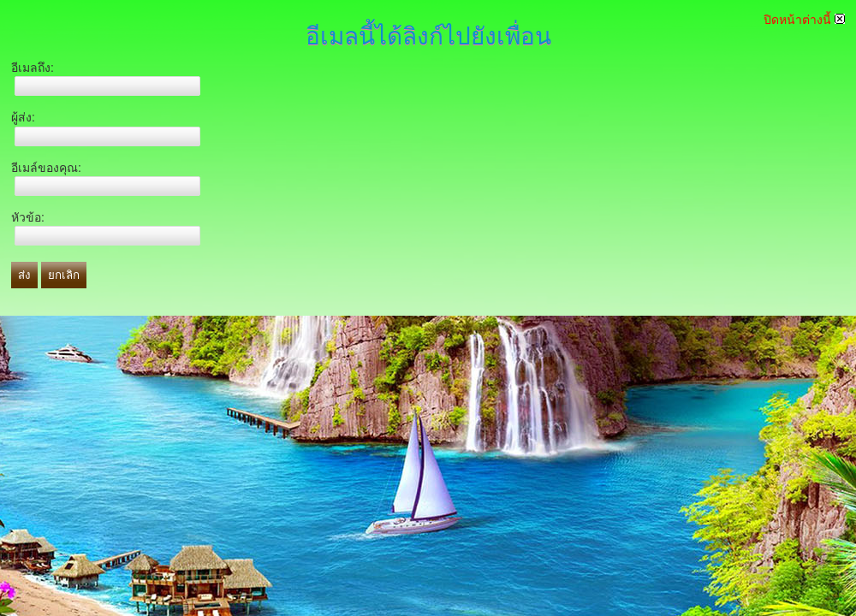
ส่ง (24, 275)
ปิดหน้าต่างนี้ (804, 20)
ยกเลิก (64, 275)
